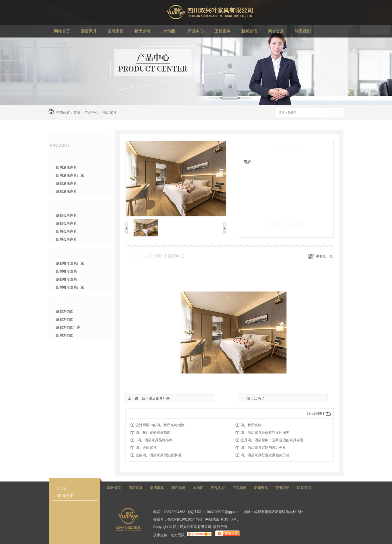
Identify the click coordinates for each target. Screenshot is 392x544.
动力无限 (178, 535)
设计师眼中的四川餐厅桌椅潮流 (160, 425)
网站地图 (212, 519)
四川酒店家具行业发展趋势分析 (265, 455)
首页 (77, 112)
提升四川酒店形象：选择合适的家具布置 (272, 440)
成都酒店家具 (66, 183)
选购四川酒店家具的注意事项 (158, 455)
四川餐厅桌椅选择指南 (153, 432)
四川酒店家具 (66, 167)
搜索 (335, 113)
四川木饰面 (65, 335)
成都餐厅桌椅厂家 (70, 263)
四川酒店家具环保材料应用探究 (265, 432)
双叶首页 (114, 488)
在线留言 (286, 223)
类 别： (252, 201)
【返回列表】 (315, 413)
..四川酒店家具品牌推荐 (154, 440)
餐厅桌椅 (65, 254)
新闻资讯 (261, 488)
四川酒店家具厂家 (70, 175)
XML (235, 519)
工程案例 (239, 488)
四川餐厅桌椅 (66, 271)
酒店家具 (109, 112)
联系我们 (304, 488)
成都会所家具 (66, 215)
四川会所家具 (66, 231)
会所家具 (65, 206)
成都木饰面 (65, 311)
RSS (225, 519)
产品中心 (91, 112)
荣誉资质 (282, 488)
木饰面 (63, 302)
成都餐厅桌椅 (66, 279)
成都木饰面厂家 (68, 327)
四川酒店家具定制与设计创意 (263, 447)
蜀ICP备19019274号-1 (185, 519)
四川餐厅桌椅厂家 (70, 287)
